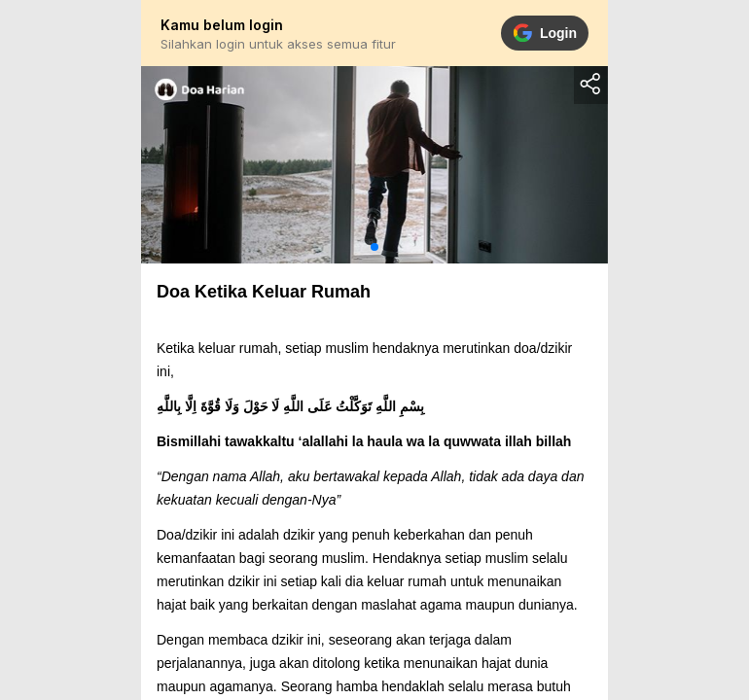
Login (545, 33)
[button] (374, 247)
